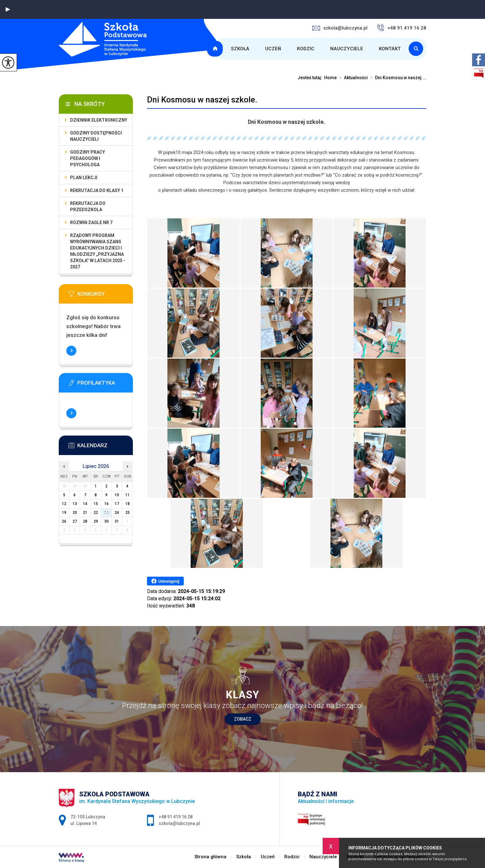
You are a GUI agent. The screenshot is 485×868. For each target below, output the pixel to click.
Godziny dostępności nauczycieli (96, 136)
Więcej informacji (71, 351)
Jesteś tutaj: (311, 78)
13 (75, 504)
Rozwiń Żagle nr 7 (91, 222)
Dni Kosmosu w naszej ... (397, 78)
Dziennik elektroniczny (99, 120)
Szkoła (240, 49)
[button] (8, 9)
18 (128, 504)
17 (117, 504)
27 (75, 521)
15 (96, 504)
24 (117, 513)
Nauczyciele (347, 49)
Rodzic (306, 49)
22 (96, 513)
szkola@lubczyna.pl (340, 28)
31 (117, 521)
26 (64, 521)
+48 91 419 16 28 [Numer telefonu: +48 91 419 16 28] (176, 817)
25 (128, 513)
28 (85, 521)
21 (85, 513)
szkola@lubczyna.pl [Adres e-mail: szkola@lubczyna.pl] (179, 823)
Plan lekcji (84, 178)
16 (106, 504)
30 (106, 521)
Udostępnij (165, 581)
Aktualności (352, 78)
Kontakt (390, 49)
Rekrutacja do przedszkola (88, 206)
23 (106, 513)
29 (96, 521)
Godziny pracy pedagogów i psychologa (87, 158)
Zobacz (243, 719)
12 (64, 504)
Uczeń (273, 49)
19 (64, 513)
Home (330, 78)
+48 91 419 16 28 (402, 28)
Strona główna (216, 49)
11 (128, 495)
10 (117, 495)
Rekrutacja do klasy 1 (97, 190)
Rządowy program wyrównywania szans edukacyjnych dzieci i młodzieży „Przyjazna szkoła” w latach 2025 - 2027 (98, 251)
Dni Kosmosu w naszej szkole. (202, 100)
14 (85, 504)
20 (75, 513)
